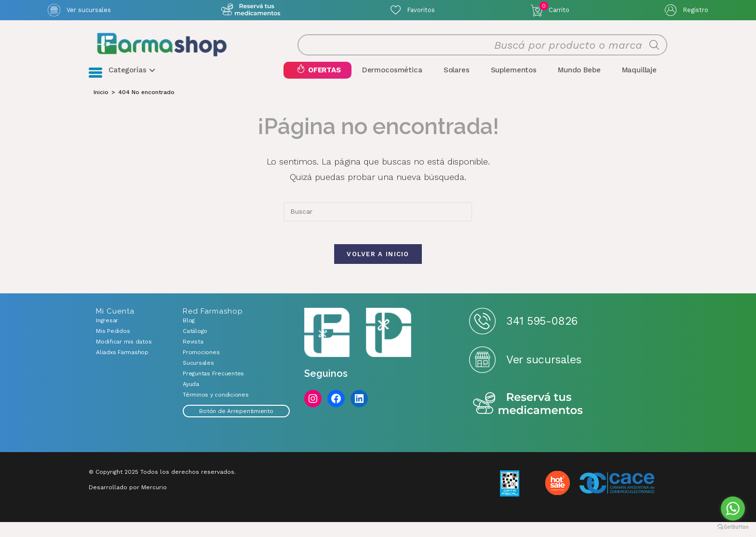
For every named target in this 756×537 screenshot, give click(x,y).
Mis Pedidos (113, 346)
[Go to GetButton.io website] (733, 527)
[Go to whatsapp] (733, 509)
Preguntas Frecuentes (213, 388)
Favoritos (421, 10)
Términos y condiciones (216, 410)
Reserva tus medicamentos (528, 419)
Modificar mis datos (124, 357)
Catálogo (195, 346)
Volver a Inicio (378, 269)
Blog (189, 335)
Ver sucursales (89, 10)
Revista (193, 357)
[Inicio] (101, 100)
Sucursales (198, 378)
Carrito (554, 8)
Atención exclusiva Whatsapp (251, 10)
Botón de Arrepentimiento (236, 426)
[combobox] (378, 220)
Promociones (201, 367)
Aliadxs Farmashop (122, 367)
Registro (695, 10)
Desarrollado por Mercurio (128, 502)
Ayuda (191, 399)
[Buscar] (654, 49)
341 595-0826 (542, 336)
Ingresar (107, 335)
